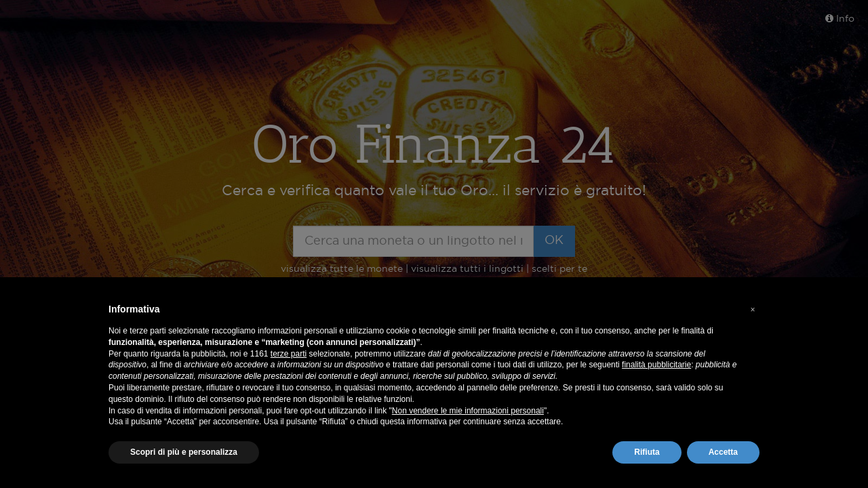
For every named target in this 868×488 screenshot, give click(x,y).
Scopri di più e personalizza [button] (184, 452)
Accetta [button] (723, 452)
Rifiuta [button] (647, 452)
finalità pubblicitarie (656, 365)
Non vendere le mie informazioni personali (468, 411)
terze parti (289, 354)
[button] (753, 310)
